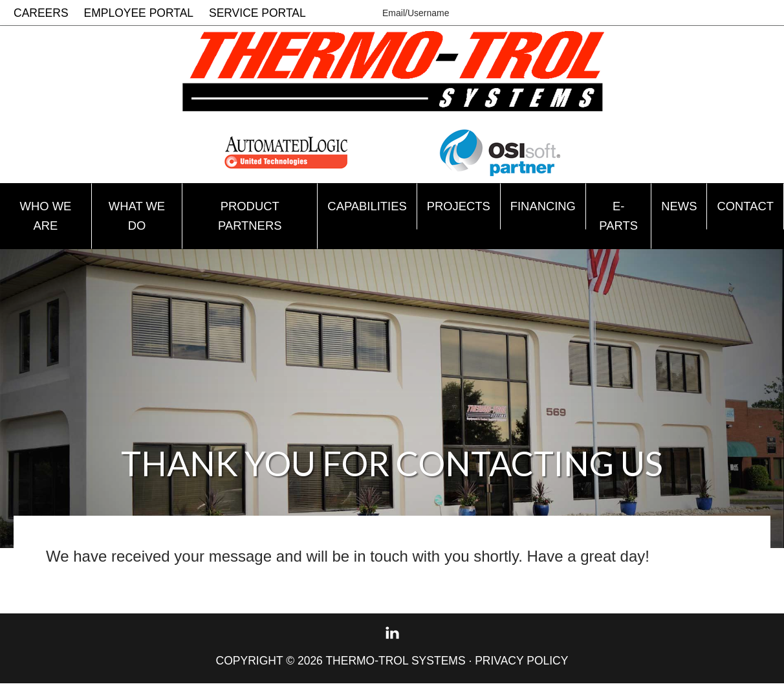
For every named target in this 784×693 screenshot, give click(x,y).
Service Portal (257, 13)
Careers (41, 13)
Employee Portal (139, 13)
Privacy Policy (521, 670)
